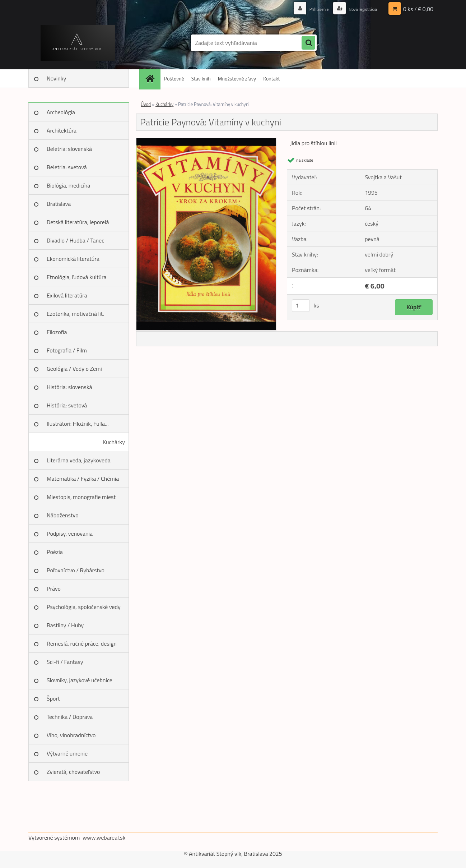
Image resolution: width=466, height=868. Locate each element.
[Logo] (78, 43)
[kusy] (301, 306)
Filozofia (57, 332)
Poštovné (174, 79)
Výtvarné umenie (67, 753)
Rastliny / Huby (65, 625)
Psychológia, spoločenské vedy (84, 607)
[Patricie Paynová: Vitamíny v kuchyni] (206, 141)
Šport (53, 698)
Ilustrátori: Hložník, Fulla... (78, 424)
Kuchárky (114, 442)
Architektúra (62, 130)
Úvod (146, 104)
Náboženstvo (63, 515)
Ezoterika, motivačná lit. (75, 314)
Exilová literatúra (67, 295)
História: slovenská (69, 387)
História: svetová (67, 405)
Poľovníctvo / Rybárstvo (76, 570)
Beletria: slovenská (69, 149)
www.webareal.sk (104, 837)
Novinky (56, 78)
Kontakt (271, 79)
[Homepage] (152, 79)
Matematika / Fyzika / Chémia (83, 479)
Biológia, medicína (68, 185)
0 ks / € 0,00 (418, 9)
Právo (54, 588)
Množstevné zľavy (237, 79)
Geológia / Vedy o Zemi (74, 369)
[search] (308, 43)
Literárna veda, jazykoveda (79, 460)
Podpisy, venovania (70, 534)
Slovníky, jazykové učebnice (80, 680)
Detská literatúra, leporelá (78, 222)
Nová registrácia (360, 9)
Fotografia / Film (67, 350)
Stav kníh (201, 79)
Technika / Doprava (70, 717)
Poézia (55, 552)
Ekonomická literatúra (73, 259)
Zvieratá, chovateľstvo (73, 772)
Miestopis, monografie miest (81, 497)
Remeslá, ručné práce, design (82, 643)
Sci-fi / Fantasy (65, 662)
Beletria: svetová (67, 167)
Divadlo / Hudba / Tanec (75, 240)
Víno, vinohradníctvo (71, 735)
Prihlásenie (311, 9)
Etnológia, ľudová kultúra (77, 277)
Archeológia (61, 112)
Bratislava (59, 204)
